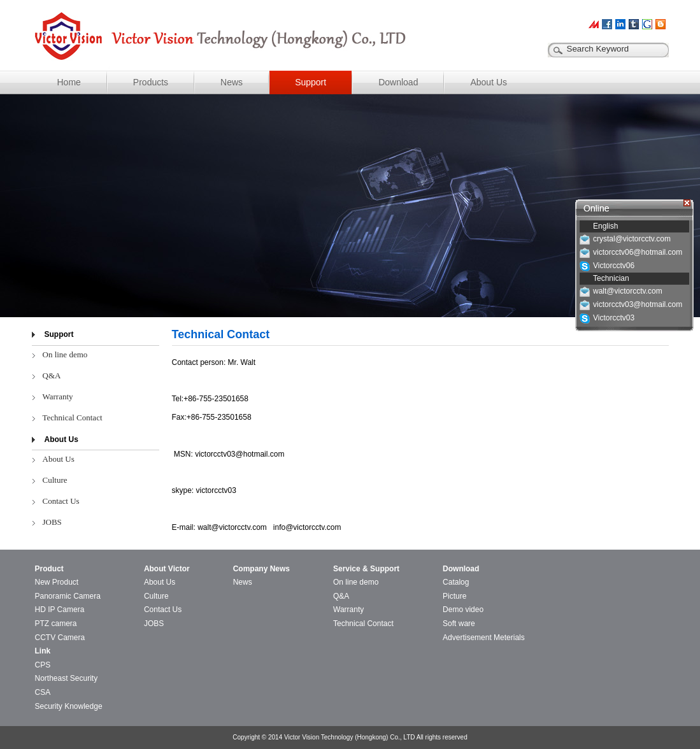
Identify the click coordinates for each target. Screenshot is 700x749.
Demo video (463, 610)
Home (69, 82)
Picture (454, 596)
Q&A (52, 375)
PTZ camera (56, 624)
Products (151, 82)
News (232, 82)
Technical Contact (73, 417)
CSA (43, 692)
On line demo (65, 354)
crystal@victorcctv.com (632, 239)
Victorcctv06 (614, 266)
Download (398, 82)
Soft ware (459, 624)
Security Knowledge (69, 706)
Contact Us (61, 501)
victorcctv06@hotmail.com (638, 252)
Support (311, 82)
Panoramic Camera (68, 596)
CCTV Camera (60, 638)
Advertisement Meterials (484, 638)
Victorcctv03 (614, 318)
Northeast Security (67, 678)
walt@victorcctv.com (232, 527)
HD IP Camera (60, 610)
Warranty (58, 396)
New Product (57, 582)
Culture (55, 480)
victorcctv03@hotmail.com (239, 454)
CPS (43, 665)
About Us (489, 82)
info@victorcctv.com (307, 527)
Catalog (456, 582)
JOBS (52, 522)
